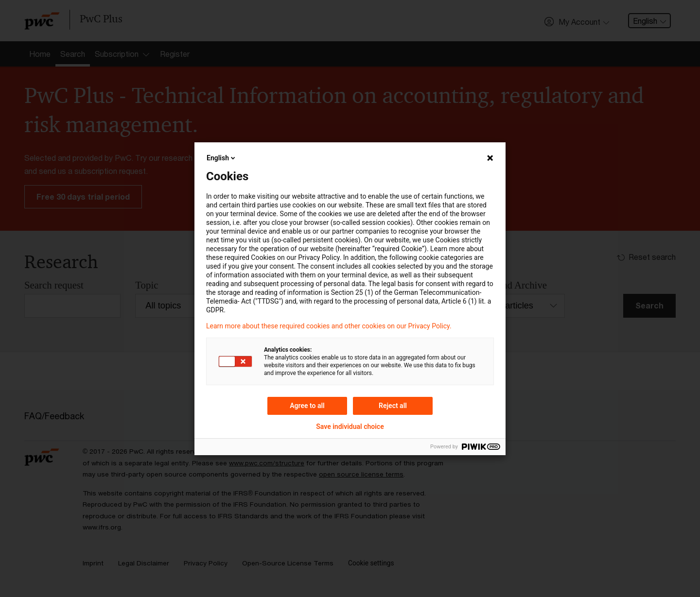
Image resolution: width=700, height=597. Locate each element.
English (222, 158)
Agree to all (307, 406)
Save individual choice (350, 426)
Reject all (393, 406)
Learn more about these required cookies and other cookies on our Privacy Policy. (329, 326)
